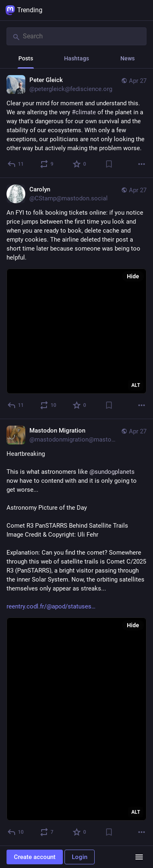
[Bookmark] (109, 164)
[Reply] (16, 164)
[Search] (76, 36)
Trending (24, 10)
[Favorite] (80, 164)
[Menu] (139, 857)
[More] (142, 164)
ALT (136, 385)
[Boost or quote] (47, 164)
